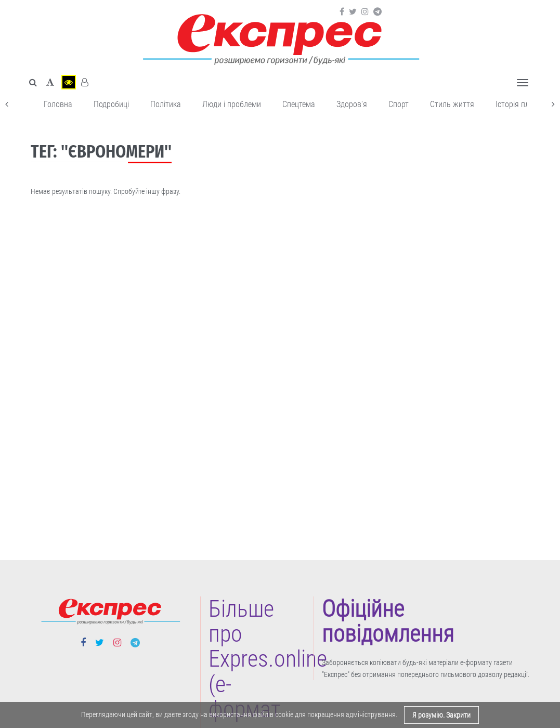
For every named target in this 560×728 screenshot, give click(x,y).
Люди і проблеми (232, 104)
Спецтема (299, 104)
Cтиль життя (452, 104)
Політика (166, 104)
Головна (58, 104)
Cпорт (399, 104)
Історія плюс (517, 104)
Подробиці (111, 104)
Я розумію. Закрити (441, 715)
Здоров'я (352, 104)
